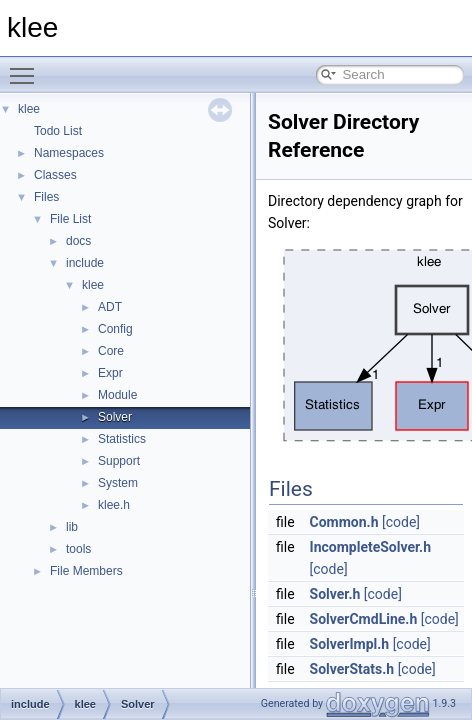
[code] (401, 522)
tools (78, 549)
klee (29, 109)
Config (115, 329)
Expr (110, 373)
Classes (55, 175)
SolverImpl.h (350, 644)
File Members (86, 571)
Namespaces (69, 153)
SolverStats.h (352, 669)
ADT (110, 307)
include (85, 263)
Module (117, 395)
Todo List (58, 131)
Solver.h (335, 594)
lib (72, 527)
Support (119, 461)
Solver (115, 417)
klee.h (114, 505)
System (118, 483)
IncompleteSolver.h (370, 547)
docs (78, 241)
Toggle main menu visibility (27, 67)
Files (46, 197)
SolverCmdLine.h (364, 619)
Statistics (122, 439)
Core (111, 351)
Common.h (344, 522)
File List (70, 219)
